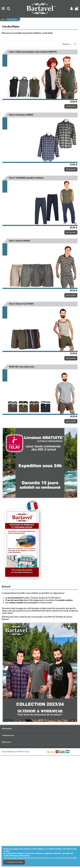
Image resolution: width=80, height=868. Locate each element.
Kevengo (22, 752)
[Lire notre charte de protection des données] (21, 858)
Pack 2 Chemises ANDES (21, 115)
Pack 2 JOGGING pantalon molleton (26, 178)
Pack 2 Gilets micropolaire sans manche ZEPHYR (33, 52)
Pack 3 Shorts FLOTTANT (21, 304)
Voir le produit (71, 106)
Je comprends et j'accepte (14, 862)
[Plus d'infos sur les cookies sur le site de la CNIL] (58, 858)
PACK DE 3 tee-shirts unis (22, 367)
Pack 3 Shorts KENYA (20, 241)
